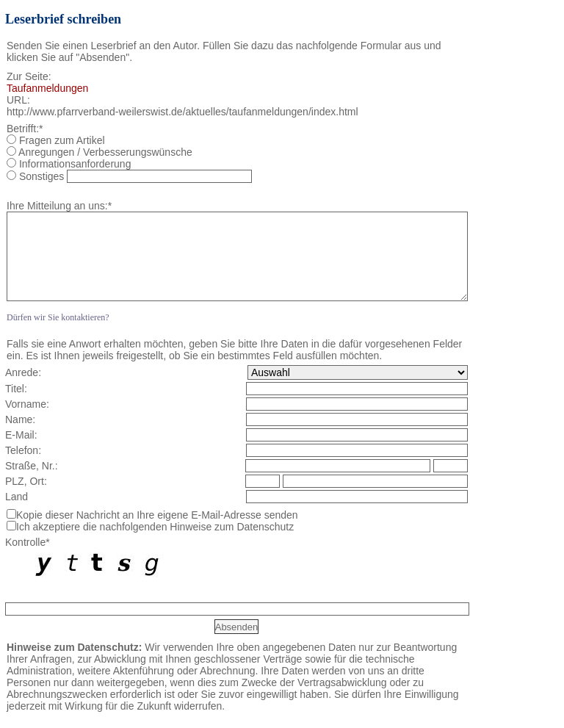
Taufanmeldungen (47, 88)
